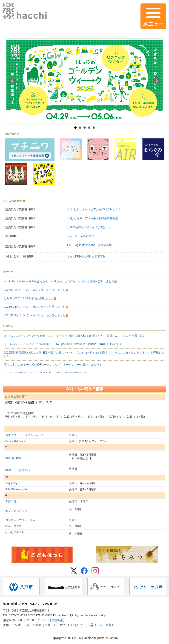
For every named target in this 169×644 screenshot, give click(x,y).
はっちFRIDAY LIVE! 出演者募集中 (87, 257)
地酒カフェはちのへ (18, 470)
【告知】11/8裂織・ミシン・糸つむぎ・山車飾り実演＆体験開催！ (45, 373)
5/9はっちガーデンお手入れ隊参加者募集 (92, 218)
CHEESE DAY (13, 458)
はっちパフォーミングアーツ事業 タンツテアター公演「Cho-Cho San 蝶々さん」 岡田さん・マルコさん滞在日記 (75, 336)
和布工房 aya (13, 526)
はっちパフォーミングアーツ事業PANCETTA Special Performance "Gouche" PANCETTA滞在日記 (63, 344)
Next (157, 81)
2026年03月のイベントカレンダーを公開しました (36, 315)
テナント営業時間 (50, 620)
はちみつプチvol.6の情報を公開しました (29, 298)
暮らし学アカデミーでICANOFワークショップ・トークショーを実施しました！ (53, 365)
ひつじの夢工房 (15, 532)
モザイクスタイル (16, 511)
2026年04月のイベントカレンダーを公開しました (36, 307)
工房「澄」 (12, 501)
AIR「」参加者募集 (89, 245)
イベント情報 (101, 625)
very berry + (12, 483)
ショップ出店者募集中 (80, 236)
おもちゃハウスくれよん (20, 520)
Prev (12, 81)
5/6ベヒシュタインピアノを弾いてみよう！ (94, 209)
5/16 (89, 227)
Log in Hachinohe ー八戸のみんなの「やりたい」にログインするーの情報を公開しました (60, 281)
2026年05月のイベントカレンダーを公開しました (36, 290)
